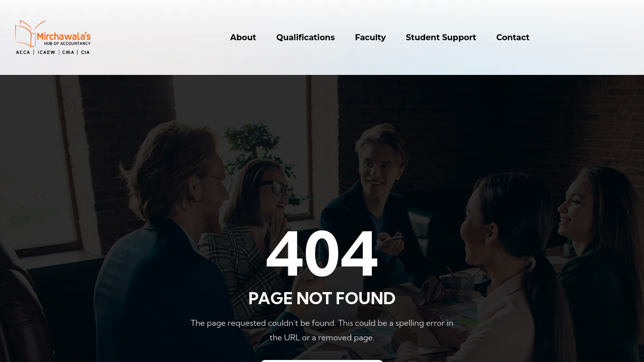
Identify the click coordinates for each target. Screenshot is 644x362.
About (244, 37)
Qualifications (305, 37)
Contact (513, 37)
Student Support (441, 37)
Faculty (370, 37)
